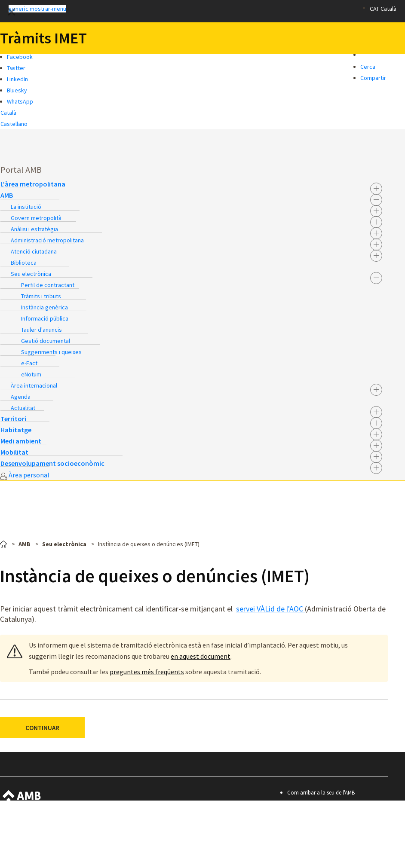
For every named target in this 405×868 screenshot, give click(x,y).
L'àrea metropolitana (33, 184)
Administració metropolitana (47, 240)
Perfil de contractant (48, 285)
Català (8, 113)
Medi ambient (21, 441)
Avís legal (303, 827)
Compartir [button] (373, 78)
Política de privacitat (316, 839)
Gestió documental (46, 341)
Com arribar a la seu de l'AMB (321, 793)
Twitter (16, 68)
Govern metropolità (36, 218)
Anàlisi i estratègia (34, 229)
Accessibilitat (307, 816)
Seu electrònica (31, 274)
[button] (174, 8)
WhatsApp (20, 101)
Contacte (303, 804)
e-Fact (29, 363)
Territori (13, 419)
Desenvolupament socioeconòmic (52, 463)
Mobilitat (14, 452)
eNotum (31, 374)
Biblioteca (24, 263)
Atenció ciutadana (34, 251)
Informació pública (45, 318)
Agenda (21, 397)
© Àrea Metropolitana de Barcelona (340, 862)
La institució (26, 207)
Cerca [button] (368, 67)
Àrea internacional (34, 385)
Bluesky (17, 90)
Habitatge (16, 430)
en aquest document (201, 656)
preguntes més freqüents (147, 672)
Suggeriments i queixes (51, 352)
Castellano (14, 124)
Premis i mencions (314, 851)
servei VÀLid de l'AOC (270, 609)
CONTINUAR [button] (42, 728)
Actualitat (23, 408)
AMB (7, 195)
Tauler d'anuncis (41, 330)
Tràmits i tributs (41, 296)
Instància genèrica (44, 307)
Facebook (20, 57)
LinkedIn (17, 79)
